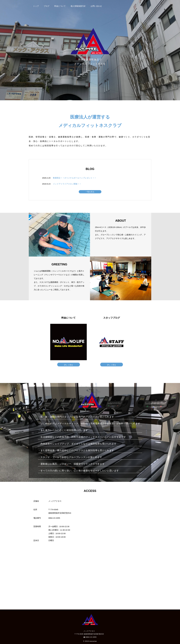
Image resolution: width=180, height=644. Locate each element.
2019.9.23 (46, 184)
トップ (36, 6)
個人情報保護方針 (78, 6)
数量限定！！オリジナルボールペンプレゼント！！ (75, 178)
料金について (60, 6)
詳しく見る (68, 365)
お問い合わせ (96, 6)
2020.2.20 (46, 178)
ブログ (47, 6)
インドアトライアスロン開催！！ (67, 184)
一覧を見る (90, 192)
